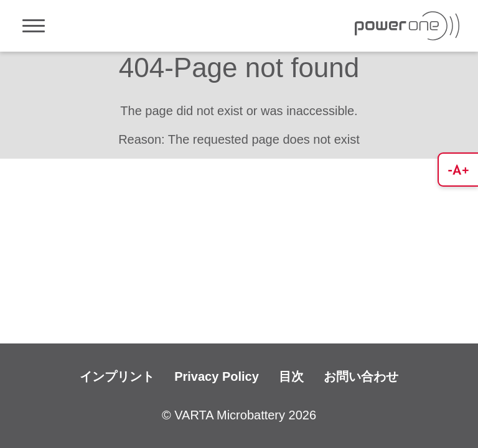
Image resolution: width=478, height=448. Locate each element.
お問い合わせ (361, 376)
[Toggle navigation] (34, 26)
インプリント (117, 376)
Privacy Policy (217, 376)
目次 (291, 376)
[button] (458, 170)
